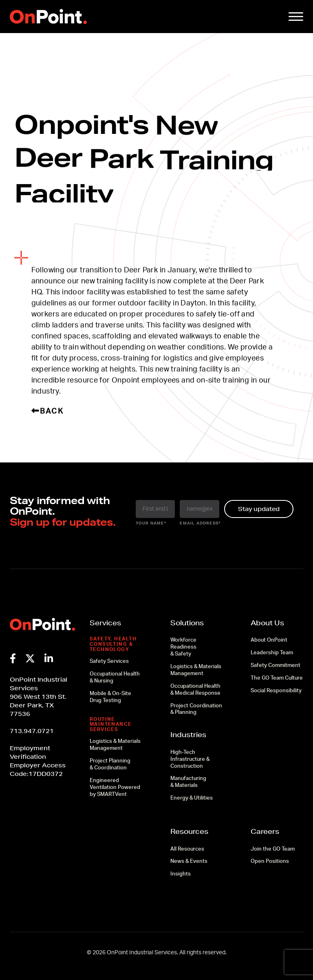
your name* (151, 523)
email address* (199, 523)
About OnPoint (269, 640)
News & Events (189, 861)
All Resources (187, 849)
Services (105, 623)
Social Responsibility (276, 691)
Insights (181, 874)
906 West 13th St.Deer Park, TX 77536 (38, 705)
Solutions (187, 623)
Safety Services (109, 661)
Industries (188, 734)
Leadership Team (272, 653)
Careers (265, 831)
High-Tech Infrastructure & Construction (190, 759)
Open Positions (270, 861)
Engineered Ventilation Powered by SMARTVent (115, 788)
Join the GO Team (273, 849)
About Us (267, 623)
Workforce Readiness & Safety (183, 647)
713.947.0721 (32, 731)
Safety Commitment (276, 666)
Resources (189, 831)
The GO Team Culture (277, 678)
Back (48, 411)
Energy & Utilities (192, 798)
